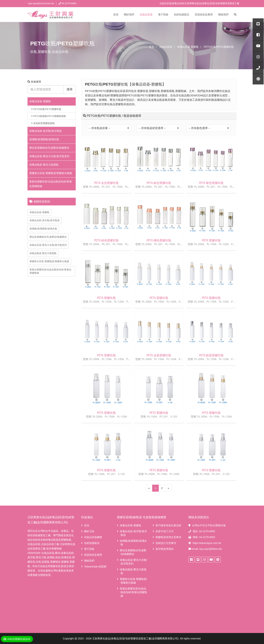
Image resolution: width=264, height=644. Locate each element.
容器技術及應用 (204, 15)
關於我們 (129, 15)
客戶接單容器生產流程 (168, 525)
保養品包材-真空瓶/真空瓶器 (46, 131)
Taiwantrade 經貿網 (95, 567)
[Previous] (149, 488)
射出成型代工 (203, 618)
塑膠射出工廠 (203, 607)
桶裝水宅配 (202, 593)
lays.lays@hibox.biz (211, 549)
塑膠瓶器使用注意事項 (168, 537)
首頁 (116, 15)
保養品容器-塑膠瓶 (40, 101)
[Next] (168, 488)
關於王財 (89, 531)
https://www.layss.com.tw (207, 543)
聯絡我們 (223, 15)
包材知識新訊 (181, 15)
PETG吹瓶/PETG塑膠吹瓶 (46, 109)
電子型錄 (163, 15)
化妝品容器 (146, 15)
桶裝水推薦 (202, 600)
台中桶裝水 (200, 569)
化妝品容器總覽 (93, 537)
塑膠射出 (201, 604)
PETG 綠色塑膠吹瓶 (106, 240)
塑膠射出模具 (203, 615)
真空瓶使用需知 (164, 549)
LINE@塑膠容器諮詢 (17, 639)
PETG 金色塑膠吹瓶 (106, 183)
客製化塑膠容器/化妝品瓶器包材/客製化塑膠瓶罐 (50, 271)
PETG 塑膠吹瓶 (211, 240)
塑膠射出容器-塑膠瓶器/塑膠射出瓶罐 (51, 173)
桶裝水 (200, 596)
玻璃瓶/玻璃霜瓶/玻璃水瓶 (44, 139)
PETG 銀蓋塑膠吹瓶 (211, 355)
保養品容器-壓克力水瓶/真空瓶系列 (49, 156)
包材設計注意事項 (166, 543)
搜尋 (70, 89)
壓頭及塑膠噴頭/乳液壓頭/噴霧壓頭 (49, 148)
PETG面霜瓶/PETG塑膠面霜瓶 (49, 116)
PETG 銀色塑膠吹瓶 (159, 183)
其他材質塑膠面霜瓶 (43, 123)
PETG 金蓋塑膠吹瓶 (159, 355)
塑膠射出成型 (203, 611)
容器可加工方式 (164, 531)
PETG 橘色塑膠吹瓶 (159, 240)
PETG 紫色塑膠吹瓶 (211, 183)
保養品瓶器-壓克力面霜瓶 (44, 165)
